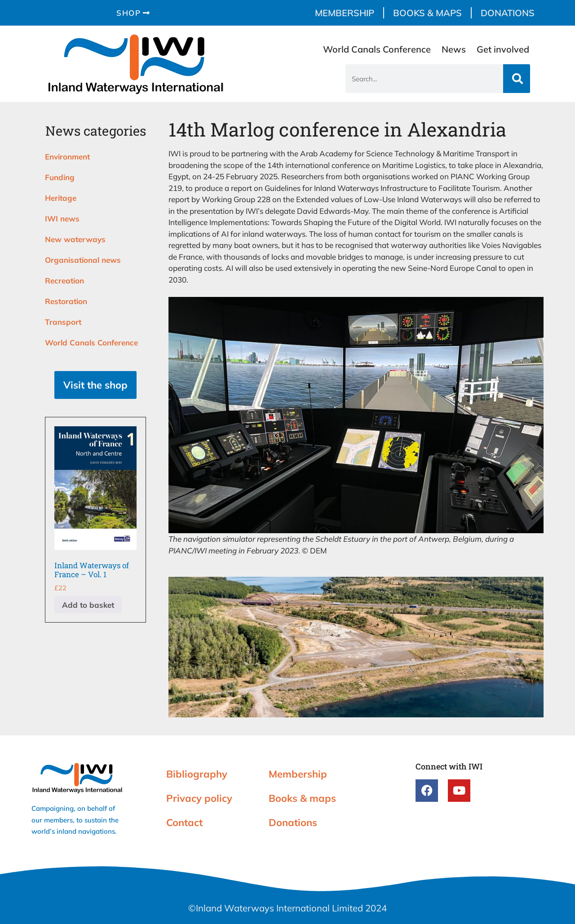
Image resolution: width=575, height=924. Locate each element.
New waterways (75, 239)
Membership (345, 13)
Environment (67, 157)
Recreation (64, 281)
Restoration (66, 301)
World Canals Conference (377, 49)
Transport (63, 322)
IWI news (62, 219)
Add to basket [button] (88, 605)
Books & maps (427, 13)
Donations (508, 13)
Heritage (61, 198)
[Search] (517, 79)
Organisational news (83, 260)
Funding (60, 177)
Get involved (503, 49)
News (454, 49)
